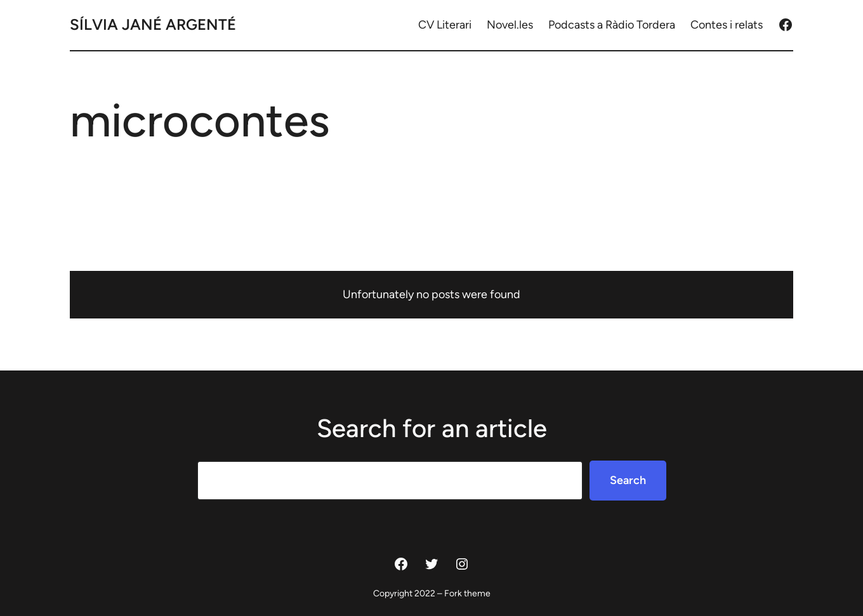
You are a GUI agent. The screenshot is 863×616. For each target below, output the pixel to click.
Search (628, 480)
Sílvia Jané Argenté (153, 24)
